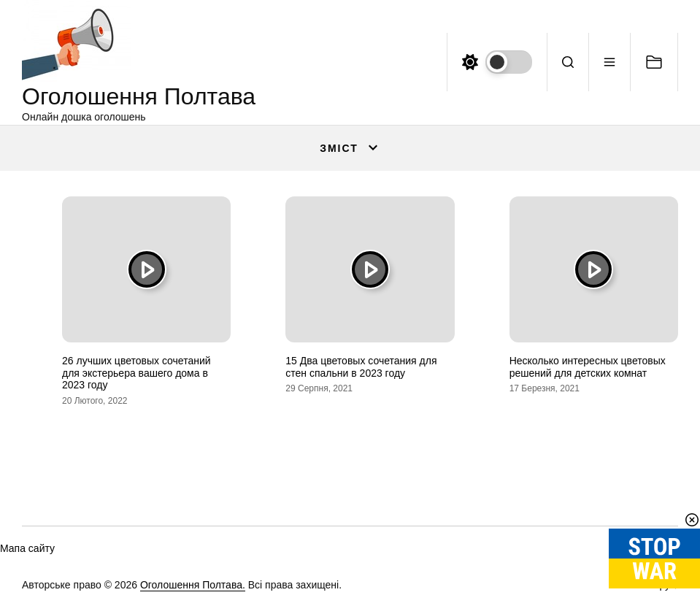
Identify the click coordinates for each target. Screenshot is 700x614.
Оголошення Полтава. (193, 585)
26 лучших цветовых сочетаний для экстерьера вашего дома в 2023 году (136, 373)
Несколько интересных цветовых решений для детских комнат (588, 367)
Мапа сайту (27, 548)
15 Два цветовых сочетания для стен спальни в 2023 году (361, 367)
